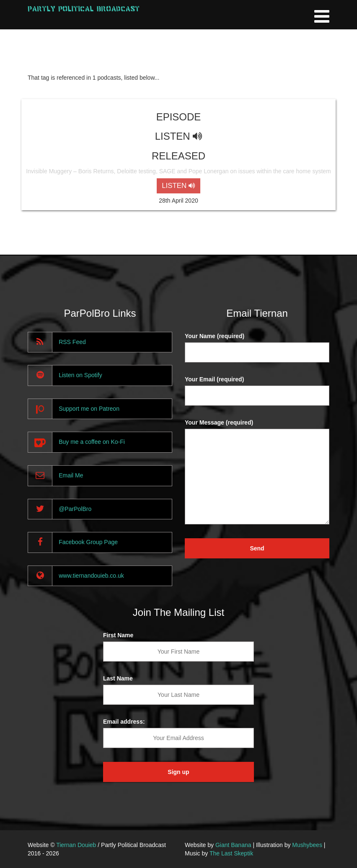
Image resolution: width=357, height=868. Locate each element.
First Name (118, 635)
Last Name (118, 678)
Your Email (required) (214, 379)
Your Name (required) (215, 336)
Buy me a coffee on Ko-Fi (92, 442)
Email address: (124, 722)
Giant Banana (233, 845)
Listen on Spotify (80, 375)
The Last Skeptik (231, 853)
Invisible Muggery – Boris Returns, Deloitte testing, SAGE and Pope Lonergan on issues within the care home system (178, 171)
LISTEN (178, 186)
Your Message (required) (219, 422)
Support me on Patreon (89, 409)
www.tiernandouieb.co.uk (91, 576)
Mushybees (307, 845)
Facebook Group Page (88, 542)
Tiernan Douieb (76, 845)
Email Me (71, 475)
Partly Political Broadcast (84, 9)
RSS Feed (72, 342)
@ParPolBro (75, 509)
